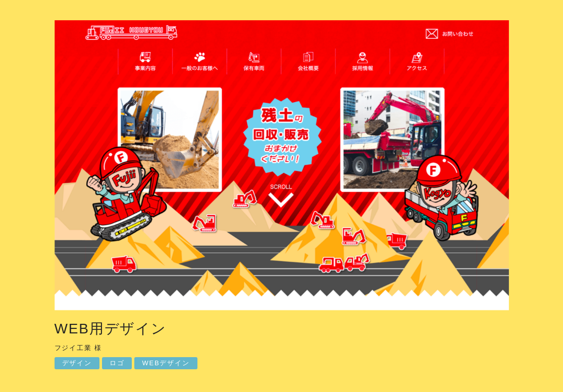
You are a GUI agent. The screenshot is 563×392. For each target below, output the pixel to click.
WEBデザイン (166, 363)
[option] (282, 168)
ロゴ (117, 363)
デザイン (77, 363)
